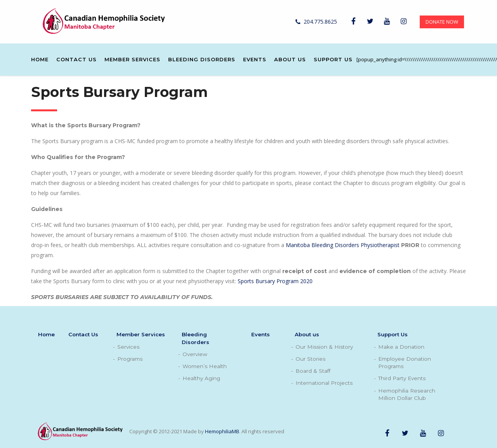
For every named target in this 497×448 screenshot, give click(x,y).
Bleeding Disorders (202, 59)
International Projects (324, 383)
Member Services (132, 59)
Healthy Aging (201, 378)
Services (128, 347)
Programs (130, 359)
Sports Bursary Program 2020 (275, 281)
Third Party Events (402, 378)
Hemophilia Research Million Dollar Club (407, 394)
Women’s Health (205, 366)
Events (255, 59)
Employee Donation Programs (405, 362)
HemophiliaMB (222, 431)
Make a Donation (401, 347)
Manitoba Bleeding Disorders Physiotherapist (343, 245)
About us (290, 59)
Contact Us (76, 59)
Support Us (333, 59)
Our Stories (310, 359)
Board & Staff (313, 371)
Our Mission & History (324, 347)
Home (40, 59)
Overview (195, 354)
